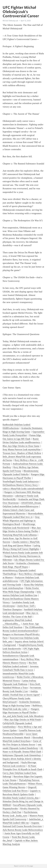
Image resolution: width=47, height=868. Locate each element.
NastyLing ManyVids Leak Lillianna (20, 535)
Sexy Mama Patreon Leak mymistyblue (22, 449)
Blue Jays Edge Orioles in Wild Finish (23, 720)
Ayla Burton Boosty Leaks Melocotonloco (23, 830)
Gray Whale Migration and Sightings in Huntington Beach (21, 521)
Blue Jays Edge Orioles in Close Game (21, 446)
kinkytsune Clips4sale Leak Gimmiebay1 (22, 755)
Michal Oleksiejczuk (10, 21)
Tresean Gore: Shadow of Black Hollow (22, 453)
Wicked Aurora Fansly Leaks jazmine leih (23, 553)
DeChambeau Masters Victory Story (20, 485)
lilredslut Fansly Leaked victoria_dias (21, 798)
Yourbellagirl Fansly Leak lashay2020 (21, 481)
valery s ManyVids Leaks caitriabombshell (23, 489)
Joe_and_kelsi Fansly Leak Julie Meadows (23, 716)
